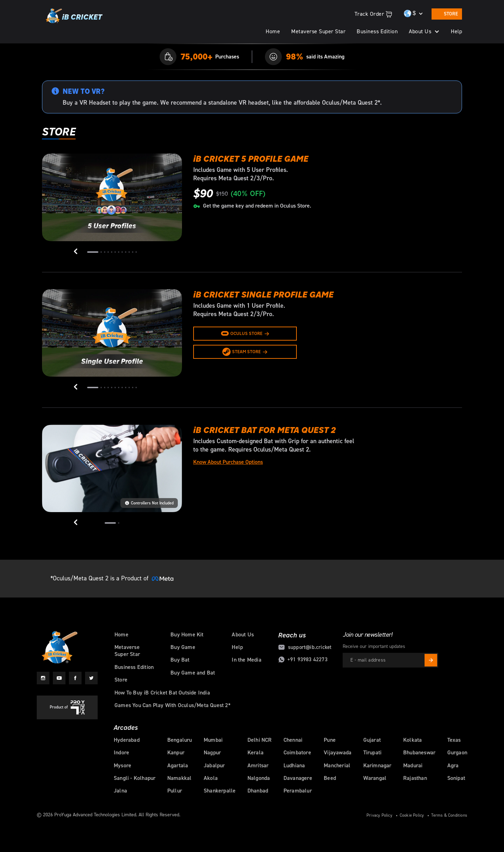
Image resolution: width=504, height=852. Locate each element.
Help (456, 32)
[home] (73, 17)
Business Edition (377, 32)
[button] (424, 32)
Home (273, 32)
